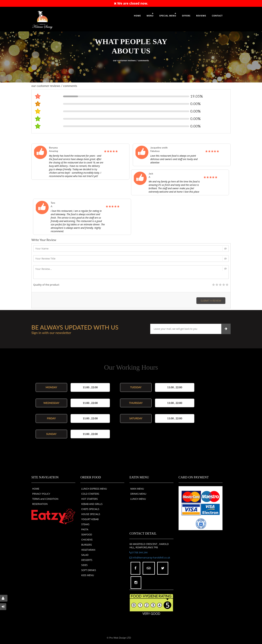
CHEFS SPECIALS (90, 509)
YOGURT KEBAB (90, 519)
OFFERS (186, 16)
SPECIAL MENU (168, 16)
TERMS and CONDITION (45, 499)
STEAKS (85, 524)
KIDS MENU (88, 575)
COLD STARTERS (90, 494)
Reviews (201, 16)
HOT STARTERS (89, 499)
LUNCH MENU (138, 499)
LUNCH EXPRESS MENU (94, 489)
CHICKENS (87, 540)
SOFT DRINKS (89, 570)
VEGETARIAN (88, 550)
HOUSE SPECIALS (91, 514)
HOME (36, 489)
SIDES (84, 565)
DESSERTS (87, 560)
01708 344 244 (138, 552)
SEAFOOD (87, 534)
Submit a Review (211, 301)
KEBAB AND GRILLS (92, 504)
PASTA (85, 529)
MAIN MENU (137, 489)
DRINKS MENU (138, 494)
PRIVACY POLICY (41, 494)
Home (137, 16)
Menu (150, 16)
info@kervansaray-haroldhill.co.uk (150, 558)
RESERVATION (40, 504)
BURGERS (86, 545)
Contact (217, 16)
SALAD (85, 555)
